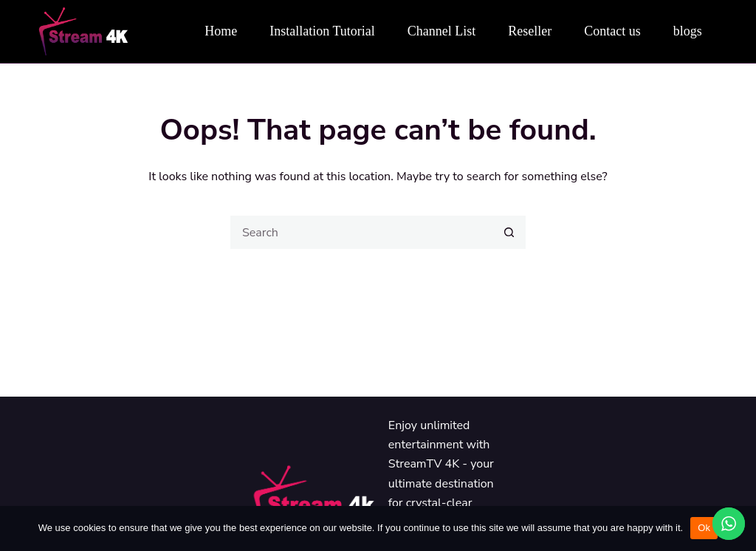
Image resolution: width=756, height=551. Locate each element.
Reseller (530, 31)
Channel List (442, 31)
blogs (688, 31)
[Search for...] (361, 232)
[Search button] (509, 232)
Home (221, 31)
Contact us (612, 31)
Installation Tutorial (322, 31)
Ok (704, 528)
